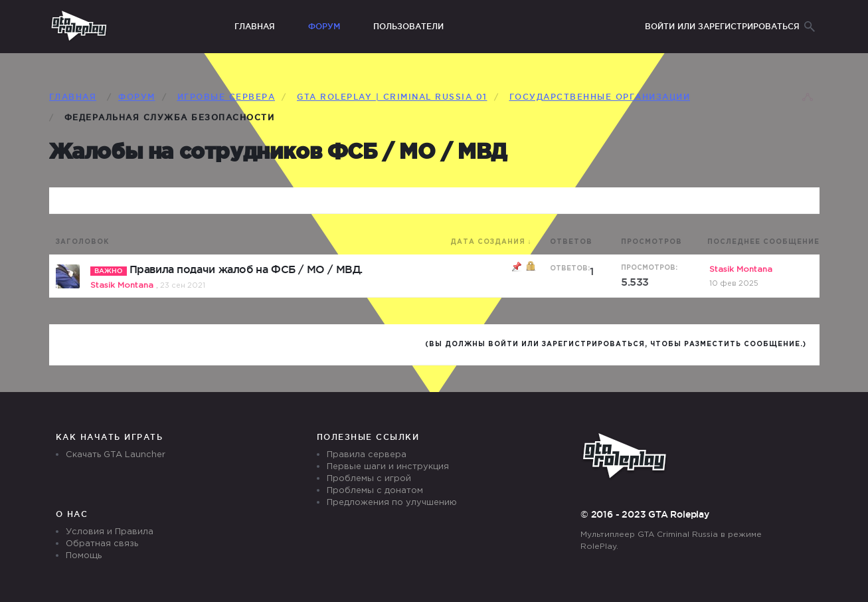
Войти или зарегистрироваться (722, 26)
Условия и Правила (110, 532)
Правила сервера (367, 455)
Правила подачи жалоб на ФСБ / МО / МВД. (246, 269)
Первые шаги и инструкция (388, 467)
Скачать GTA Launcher (116, 455)
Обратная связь (102, 544)
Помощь (84, 556)
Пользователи (408, 26)
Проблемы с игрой (369, 479)
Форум (324, 26)
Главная (255, 26)
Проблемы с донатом (375, 491)
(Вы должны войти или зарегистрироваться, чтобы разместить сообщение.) (616, 345)
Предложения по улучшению (392, 503)
